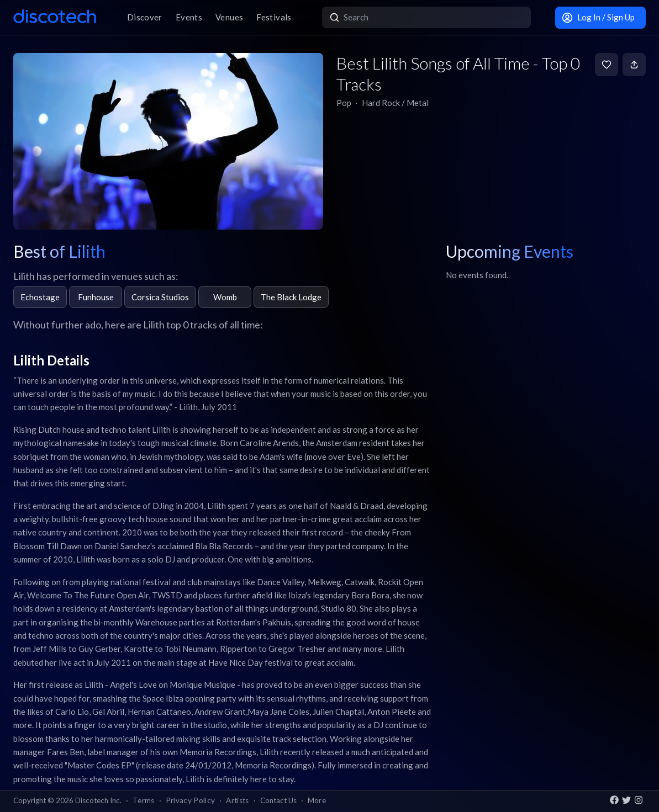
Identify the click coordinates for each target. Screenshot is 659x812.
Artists (237, 800)
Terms (144, 800)
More (317, 800)
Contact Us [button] (278, 800)
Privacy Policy (191, 800)
